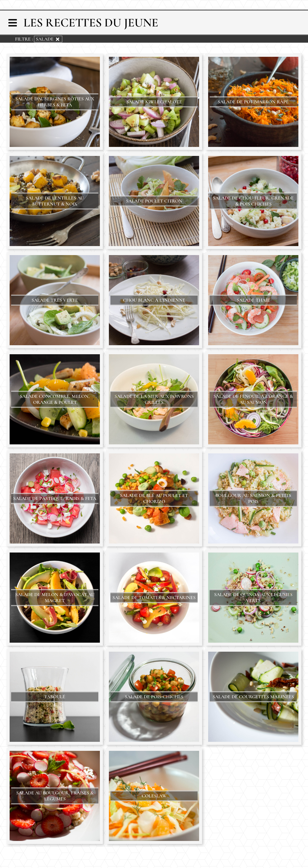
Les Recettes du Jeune (91, 23)
